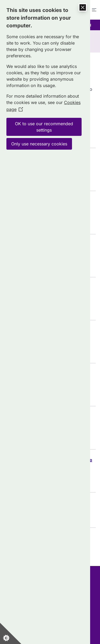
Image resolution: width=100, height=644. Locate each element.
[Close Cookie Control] (83, 7)
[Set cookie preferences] (11, 633)
